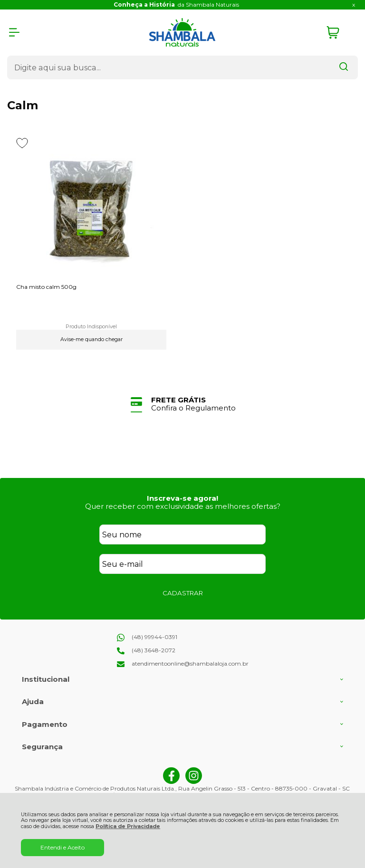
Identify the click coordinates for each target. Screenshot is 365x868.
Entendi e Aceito (62, 847)
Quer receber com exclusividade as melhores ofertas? (183, 506)
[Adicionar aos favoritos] (22, 143)
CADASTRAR (183, 593)
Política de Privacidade (128, 826)
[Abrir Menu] (14, 32)
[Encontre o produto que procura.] (344, 67)
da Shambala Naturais (176, 5)
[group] (182, 404)
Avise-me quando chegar (91, 339)
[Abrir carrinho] (340, 33)
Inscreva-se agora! (182, 498)
